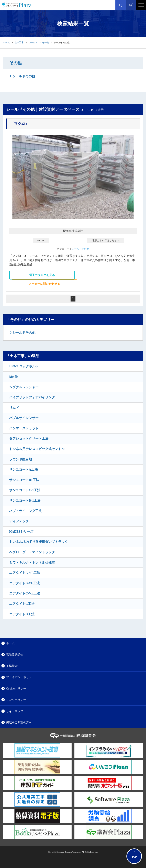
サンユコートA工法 (23, 469)
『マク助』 (20, 124)
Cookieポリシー (16, 688)
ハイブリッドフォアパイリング (32, 397)
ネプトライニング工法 (25, 511)
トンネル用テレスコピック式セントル (37, 449)
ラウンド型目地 (21, 459)
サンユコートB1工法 (24, 480)
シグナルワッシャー (24, 387)
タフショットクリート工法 (29, 438)
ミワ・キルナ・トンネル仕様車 (32, 563)
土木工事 (19, 42)
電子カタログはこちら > (105, 241)
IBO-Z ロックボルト (24, 366)
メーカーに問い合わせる (44, 284)
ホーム (6, 42)
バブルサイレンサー (24, 418)
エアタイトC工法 (22, 604)
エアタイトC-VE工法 (25, 593)
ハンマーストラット (24, 428)
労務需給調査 (15, 655)
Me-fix (14, 377)
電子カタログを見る (42, 275)
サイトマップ (15, 711)
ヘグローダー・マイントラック (32, 552)
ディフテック (19, 521)
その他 (46, 42)
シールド (33, 42)
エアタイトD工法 (22, 614)
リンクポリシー (16, 700)
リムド (14, 408)
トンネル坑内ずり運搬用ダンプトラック (39, 542)
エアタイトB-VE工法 (24, 583)
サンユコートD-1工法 (25, 501)
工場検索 (12, 666)
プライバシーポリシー (20, 677)
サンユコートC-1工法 (25, 490)
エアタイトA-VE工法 (25, 573)
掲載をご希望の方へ (19, 722)
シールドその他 (23, 76)
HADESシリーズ (21, 532)
